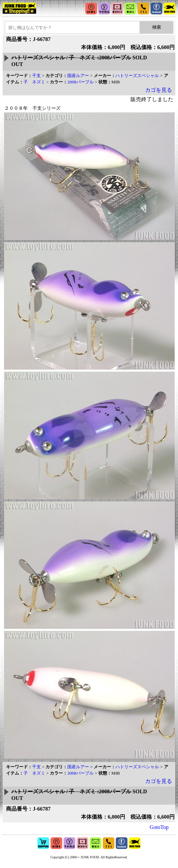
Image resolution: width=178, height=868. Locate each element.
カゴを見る (159, 90)
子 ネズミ (34, 82)
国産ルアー (78, 76)
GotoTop (159, 827)
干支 (36, 76)
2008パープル (80, 82)
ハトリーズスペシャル (137, 76)
